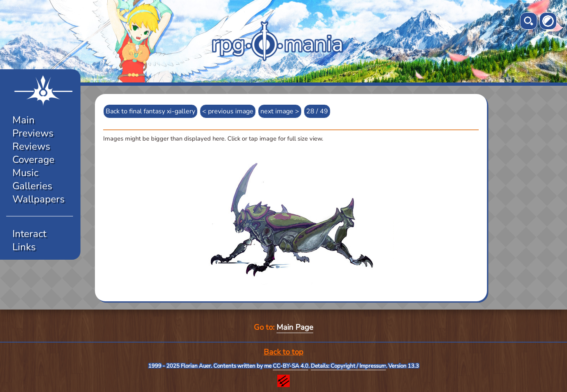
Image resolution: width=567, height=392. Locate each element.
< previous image (228, 111)
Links (24, 247)
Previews (33, 133)
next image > (280, 111)
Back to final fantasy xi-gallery (150, 111)
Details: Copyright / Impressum (348, 366)
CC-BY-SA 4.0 (291, 366)
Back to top (283, 352)
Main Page (295, 327)
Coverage (33, 160)
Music (25, 173)
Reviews (31, 146)
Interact (29, 234)
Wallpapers (39, 199)
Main (24, 120)
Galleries (32, 186)
